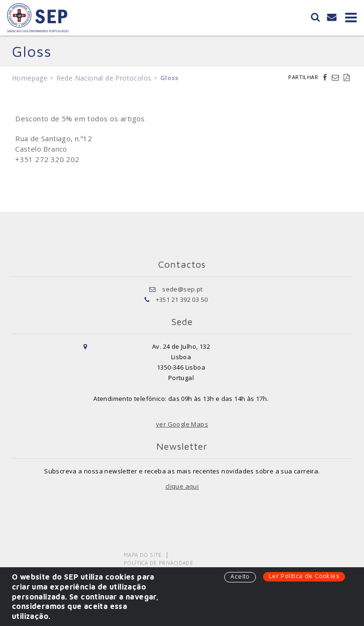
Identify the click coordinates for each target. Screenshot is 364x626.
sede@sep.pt (182, 289)
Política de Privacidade (159, 563)
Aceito (240, 576)
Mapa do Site (143, 555)
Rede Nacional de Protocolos (104, 78)
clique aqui (182, 486)
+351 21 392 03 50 (182, 299)
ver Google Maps (182, 424)
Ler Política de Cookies (304, 576)
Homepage (30, 78)
